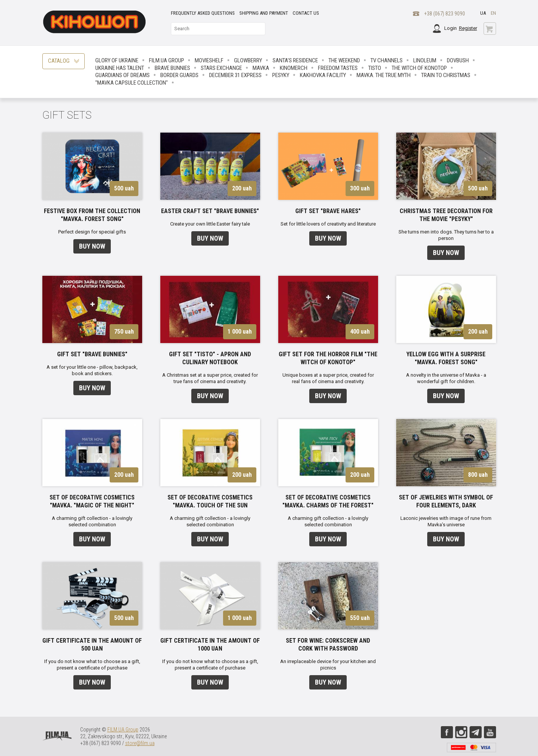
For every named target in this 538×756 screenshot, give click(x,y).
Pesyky (281, 75)
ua (483, 13)
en (493, 13)
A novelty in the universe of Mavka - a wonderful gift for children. (446, 378)
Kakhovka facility (323, 75)
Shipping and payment (264, 13)
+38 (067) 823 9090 (445, 14)
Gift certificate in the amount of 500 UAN (92, 645)
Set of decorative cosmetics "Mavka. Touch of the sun (210, 501)
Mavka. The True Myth (384, 75)
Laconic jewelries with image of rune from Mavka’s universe (446, 521)
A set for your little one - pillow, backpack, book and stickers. (92, 370)
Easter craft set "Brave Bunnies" (210, 211)
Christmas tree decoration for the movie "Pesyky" (446, 215)
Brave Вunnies (172, 68)
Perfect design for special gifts (92, 232)
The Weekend (344, 60)
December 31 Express (235, 75)
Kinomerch (294, 68)
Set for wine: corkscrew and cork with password (328, 645)
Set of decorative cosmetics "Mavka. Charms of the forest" (328, 501)
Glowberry (248, 60)
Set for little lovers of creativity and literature (328, 224)
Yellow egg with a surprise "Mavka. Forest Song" (446, 358)
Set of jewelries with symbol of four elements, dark (446, 501)
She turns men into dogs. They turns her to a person (446, 235)
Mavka (261, 68)
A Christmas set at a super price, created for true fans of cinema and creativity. (210, 378)
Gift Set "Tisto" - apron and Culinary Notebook (210, 358)
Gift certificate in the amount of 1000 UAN (210, 645)
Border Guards (179, 75)
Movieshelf (209, 60)
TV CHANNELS (387, 60)
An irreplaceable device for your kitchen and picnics (328, 665)
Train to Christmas (446, 75)
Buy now (92, 246)
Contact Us (306, 13)
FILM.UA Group (167, 60)
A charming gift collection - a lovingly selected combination (92, 521)
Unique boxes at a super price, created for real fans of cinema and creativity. (328, 378)
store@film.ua (140, 743)
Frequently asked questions (203, 13)
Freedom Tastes (338, 68)
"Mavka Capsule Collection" (132, 83)
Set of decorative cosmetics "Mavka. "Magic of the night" (92, 501)
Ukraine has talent (120, 68)
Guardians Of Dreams (122, 75)
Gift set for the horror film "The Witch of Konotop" (328, 358)
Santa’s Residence (295, 60)
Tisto (375, 68)
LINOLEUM (425, 60)
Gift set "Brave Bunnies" (92, 354)
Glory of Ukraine (117, 60)
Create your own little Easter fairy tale (210, 224)
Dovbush (458, 60)
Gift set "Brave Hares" (328, 211)
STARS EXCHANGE (221, 68)
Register (468, 28)
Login (450, 28)
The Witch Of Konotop (419, 68)
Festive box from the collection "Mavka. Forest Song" (92, 215)
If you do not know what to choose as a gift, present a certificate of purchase (92, 665)
